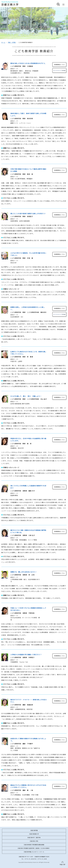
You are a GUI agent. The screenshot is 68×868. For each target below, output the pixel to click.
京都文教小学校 (34, 841)
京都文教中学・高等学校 (34, 838)
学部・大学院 (12, 42)
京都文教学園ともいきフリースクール (34, 852)
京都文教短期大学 (34, 834)
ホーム (3, 42)
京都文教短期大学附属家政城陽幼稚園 (34, 845)
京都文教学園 (34, 830)
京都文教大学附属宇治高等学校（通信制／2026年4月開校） (34, 848)
